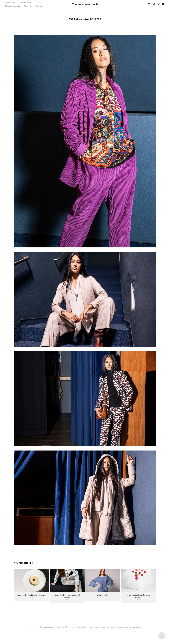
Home (8, 2)
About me (28, 6)
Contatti (39, 6)
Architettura (27, 2)
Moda (16, 2)
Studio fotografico (13, 6)
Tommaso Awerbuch (85, 4)
